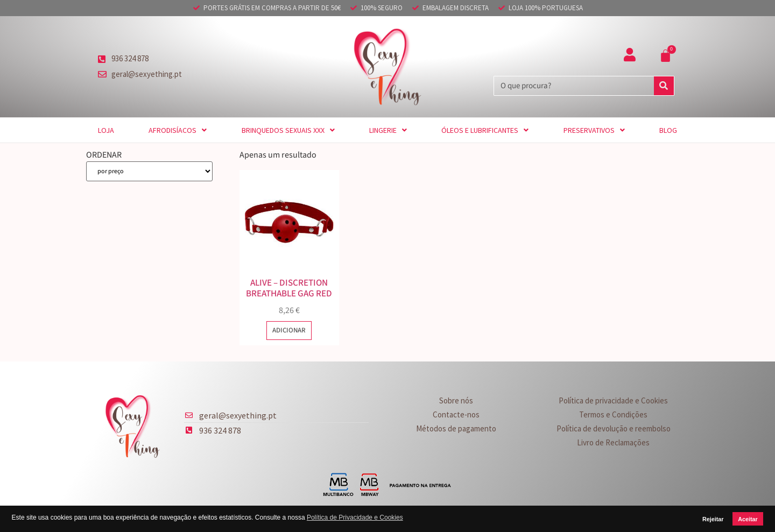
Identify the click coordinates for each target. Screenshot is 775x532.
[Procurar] (664, 86)
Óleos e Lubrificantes (485, 130)
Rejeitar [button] (713, 519)
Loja (106, 130)
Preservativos (594, 130)
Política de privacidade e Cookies (613, 400)
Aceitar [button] (748, 519)
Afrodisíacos (178, 130)
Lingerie (388, 130)
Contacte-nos (456, 414)
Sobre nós (456, 400)
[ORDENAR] (149, 171)
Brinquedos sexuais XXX (288, 130)
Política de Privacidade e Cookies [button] (355, 517)
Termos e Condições (613, 414)
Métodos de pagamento (456, 428)
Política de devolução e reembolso (614, 428)
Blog (668, 130)
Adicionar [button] (289, 330)
